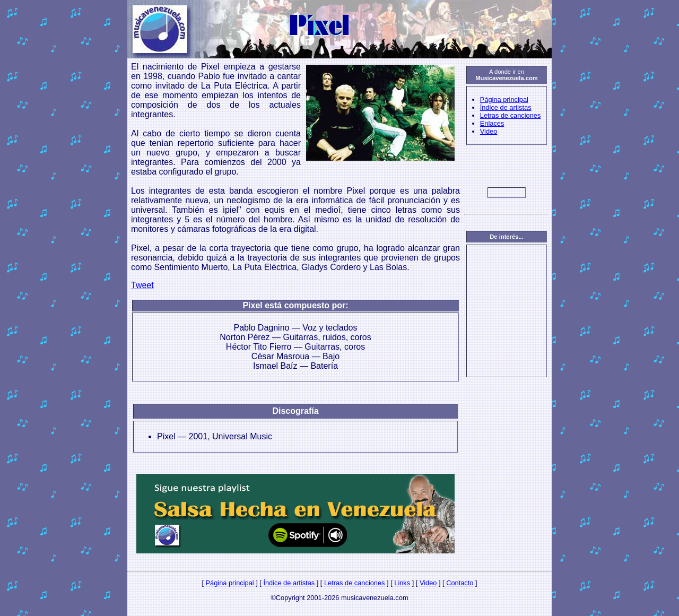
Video (489, 131)
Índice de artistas (506, 107)
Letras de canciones (511, 115)
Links (402, 583)
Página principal (504, 99)
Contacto (460, 583)
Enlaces (492, 123)
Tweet (142, 285)
